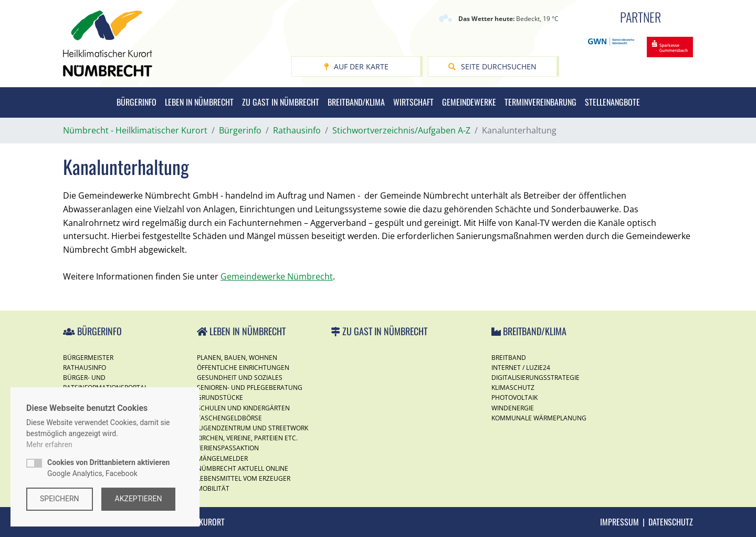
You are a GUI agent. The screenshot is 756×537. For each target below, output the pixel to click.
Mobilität (213, 488)
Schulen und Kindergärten (243, 408)
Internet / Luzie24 (521, 368)
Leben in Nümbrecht (199, 102)
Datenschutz (671, 522)
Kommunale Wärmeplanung (539, 418)
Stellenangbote (612, 102)
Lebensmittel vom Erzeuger (244, 478)
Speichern (60, 499)
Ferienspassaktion (228, 448)
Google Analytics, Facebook (108, 468)
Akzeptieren (139, 499)
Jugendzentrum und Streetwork (253, 428)
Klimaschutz (513, 388)
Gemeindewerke (469, 102)
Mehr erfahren (49, 445)
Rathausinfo (85, 368)
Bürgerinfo (136, 102)
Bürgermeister (88, 358)
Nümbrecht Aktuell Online (243, 468)
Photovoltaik (514, 397)
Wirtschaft (413, 102)
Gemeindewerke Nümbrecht (277, 276)
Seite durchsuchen (492, 66)
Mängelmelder (222, 458)
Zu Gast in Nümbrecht (281, 102)
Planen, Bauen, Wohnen (237, 358)
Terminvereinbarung (540, 102)
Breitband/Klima (356, 102)
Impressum (619, 522)
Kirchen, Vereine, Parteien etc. (247, 438)
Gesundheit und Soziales (240, 378)
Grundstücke (220, 397)
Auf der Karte (356, 66)
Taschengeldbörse (229, 418)
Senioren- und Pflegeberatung (250, 388)
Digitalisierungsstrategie (535, 378)
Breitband (509, 358)
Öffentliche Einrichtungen (243, 368)
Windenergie (513, 408)
